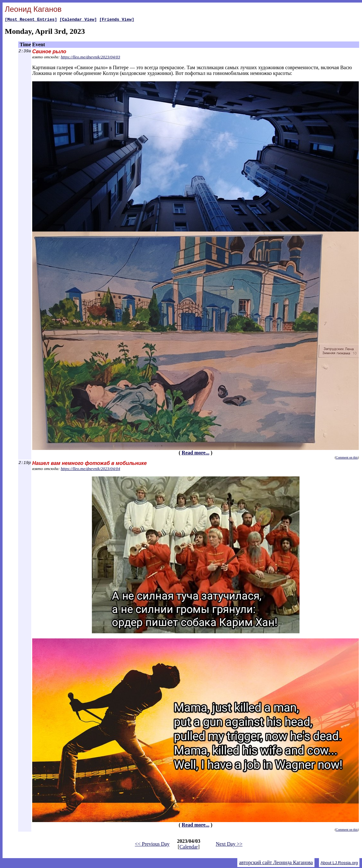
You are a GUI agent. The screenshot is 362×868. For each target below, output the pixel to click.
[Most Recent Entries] (31, 20)
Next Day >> (229, 845)
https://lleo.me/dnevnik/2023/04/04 (90, 470)
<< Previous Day (152, 845)
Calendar (189, 848)
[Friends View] (117, 20)
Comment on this (347, 458)
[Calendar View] (78, 20)
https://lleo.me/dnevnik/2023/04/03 (90, 58)
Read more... (196, 454)
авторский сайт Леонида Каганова (276, 863)
